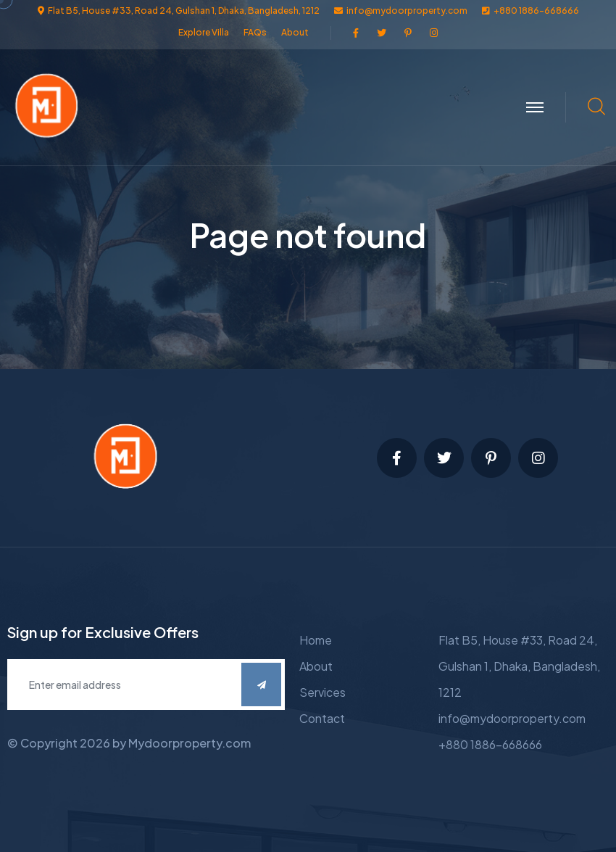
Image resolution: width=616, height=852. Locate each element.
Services (322, 692)
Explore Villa (204, 32)
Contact (322, 718)
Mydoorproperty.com (190, 743)
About (295, 32)
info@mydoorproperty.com (512, 718)
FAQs (255, 32)
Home (316, 640)
